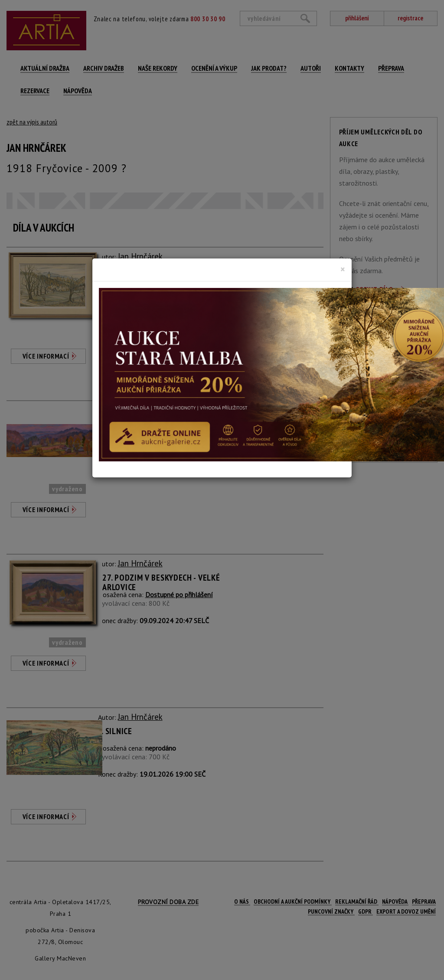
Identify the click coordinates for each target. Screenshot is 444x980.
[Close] (343, 269)
